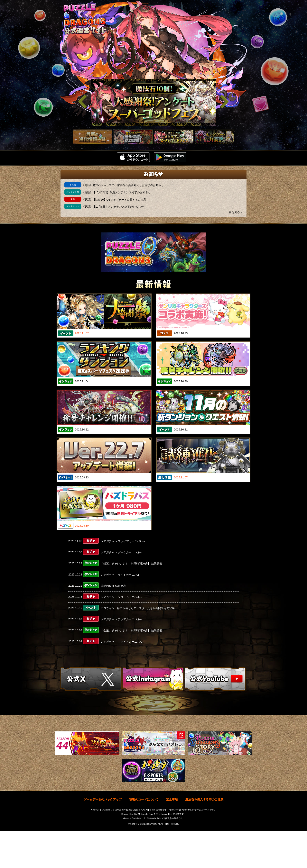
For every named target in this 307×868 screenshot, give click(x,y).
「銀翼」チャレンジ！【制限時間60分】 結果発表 (131, 563)
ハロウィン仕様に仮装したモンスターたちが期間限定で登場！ (139, 608)
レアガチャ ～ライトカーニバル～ (122, 574)
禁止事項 (172, 837)
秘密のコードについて (144, 837)
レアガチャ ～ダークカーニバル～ (122, 552)
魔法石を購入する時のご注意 (204, 837)
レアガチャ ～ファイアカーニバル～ (123, 541)
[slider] (153, 102)
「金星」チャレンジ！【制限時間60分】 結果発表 (131, 630)
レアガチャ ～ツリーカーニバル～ (122, 597)
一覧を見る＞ (234, 212)
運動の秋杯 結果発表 (113, 586)
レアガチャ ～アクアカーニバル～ (122, 619)
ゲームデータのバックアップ (103, 837)
